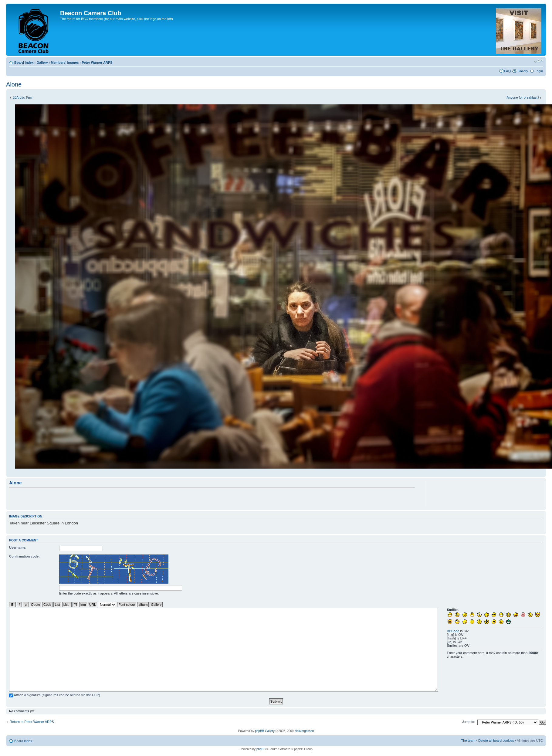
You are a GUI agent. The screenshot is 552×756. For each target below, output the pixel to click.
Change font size (538, 61)
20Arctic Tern (22, 97)
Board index (24, 63)
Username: (18, 548)
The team (468, 741)
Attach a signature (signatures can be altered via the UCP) (55, 695)
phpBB (261, 749)
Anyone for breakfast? (523, 97)
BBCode (453, 631)
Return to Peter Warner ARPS (32, 722)
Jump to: (469, 722)
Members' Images (65, 63)
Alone (14, 84)
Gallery (42, 63)
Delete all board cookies (496, 741)
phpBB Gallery (265, 731)
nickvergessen (304, 731)
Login (539, 71)
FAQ (507, 71)
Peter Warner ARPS (97, 63)
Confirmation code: (24, 556)
